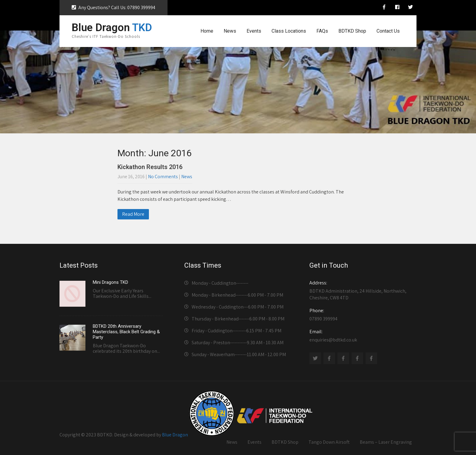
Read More (133, 214)
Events (254, 31)
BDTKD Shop (352, 31)
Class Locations (289, 31)
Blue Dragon (175, 435)
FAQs (322, 31)
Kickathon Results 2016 (150, 167)
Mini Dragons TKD (110, 282)
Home (207, 31)
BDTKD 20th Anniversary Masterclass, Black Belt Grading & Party (126, 332)
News (230, 31)
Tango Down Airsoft (329, 442)
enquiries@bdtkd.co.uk (361, 336)
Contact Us (388, 31)
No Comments (163, 177)
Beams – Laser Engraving (386, 442)
